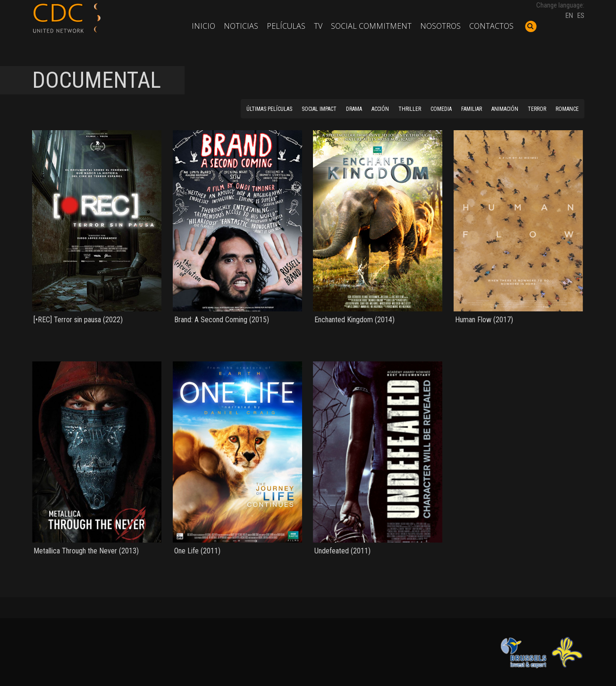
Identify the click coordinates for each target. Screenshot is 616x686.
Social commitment (371, 26)
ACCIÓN (380, 109)
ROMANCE (567, 109)
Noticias (241, 26)
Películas (286, 26)
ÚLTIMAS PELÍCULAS (269, 109)
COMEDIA (441, 109)
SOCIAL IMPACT (319, 109)
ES (581, 16)
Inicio (203, 26)
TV (318, 26)
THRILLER (410, 109)
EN (569, 16)
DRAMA (354, 109)
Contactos (491, 26)
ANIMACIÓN (505, 109)
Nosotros (440, 26)
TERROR (537, 109)
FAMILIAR (472, 109)
